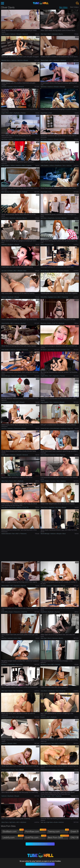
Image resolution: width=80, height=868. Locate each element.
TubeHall (41, 3)
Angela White (5, 113)
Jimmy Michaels (55, 428)
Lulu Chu (4, 87)
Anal (52, 244)
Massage (62, 87)
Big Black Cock (52, 297)
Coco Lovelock (45, 455)
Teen (64, 165)
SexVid (37, 113)
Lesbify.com (13, 837)
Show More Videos (40, 844)
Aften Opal (44, 34)
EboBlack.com (13, 831)
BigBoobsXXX (75, 796)
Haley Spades (5, 34)
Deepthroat (58, 165)
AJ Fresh (10, 271)
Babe (24, 165)
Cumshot (58, 218)
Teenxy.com (58, 831)
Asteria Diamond (6, 402)
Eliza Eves (44, 323)
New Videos (63, 7)
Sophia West (5, 218)
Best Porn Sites (58, 837)
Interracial (25, 34)
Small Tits (55, 323)
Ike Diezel (43, 350)
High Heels (12, 822)
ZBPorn (76, 218)
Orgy (69, 428)
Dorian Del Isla (45, 428)
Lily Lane (4, 271)
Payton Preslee (45, 481)
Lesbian (53, 770)
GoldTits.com (36, 837)
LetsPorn (76, 165)
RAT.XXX (37, 60)
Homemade (11, 664)
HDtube (37, 34)
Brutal (49, 323)
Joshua (12, 165)
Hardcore (13, 34)
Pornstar (23, 113)
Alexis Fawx (5, 481)
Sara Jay (43, 796)
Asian (15, 87)
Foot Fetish (12, 507)
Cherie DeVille (5, 323)
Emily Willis (44, 297)
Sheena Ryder (45, 60)
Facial (58, 350)
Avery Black (5, 507)
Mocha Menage (45, 271)
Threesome (65, 297)
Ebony (25, 376)
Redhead (62, 139)
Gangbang (63, 428)
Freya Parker (44, 113)
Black (49, 34)
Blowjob (19, 34)
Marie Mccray (5, 192)
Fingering (29, 165)
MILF (51, 60)
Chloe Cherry (44, 507)
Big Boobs (56, 60)
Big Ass (61, 34)
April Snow (44, 87)
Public (50, 113)
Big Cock (20, 60)
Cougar (49, 796)
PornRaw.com (36, 831)
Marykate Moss (6, 60)
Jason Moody (51, 350)
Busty (42, 244)
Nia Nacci (4, 664)
